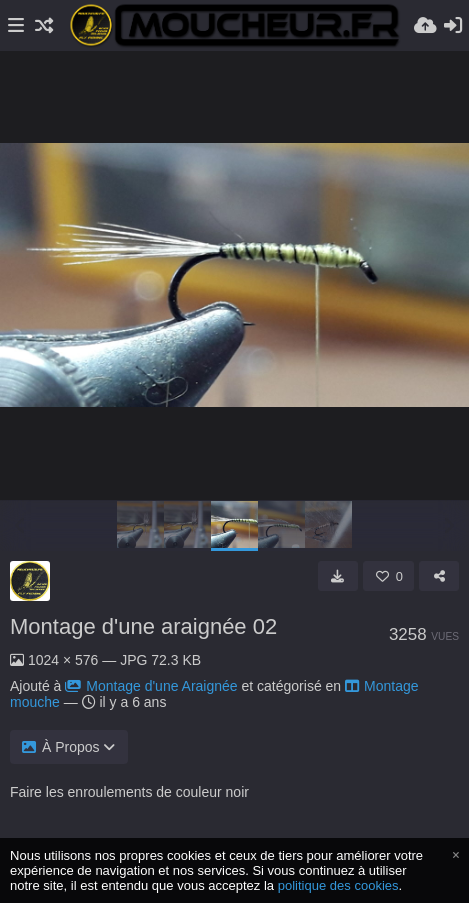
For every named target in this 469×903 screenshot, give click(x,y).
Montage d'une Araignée (151, 686)
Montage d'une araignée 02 (143, 626)
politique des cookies (338, 885)
